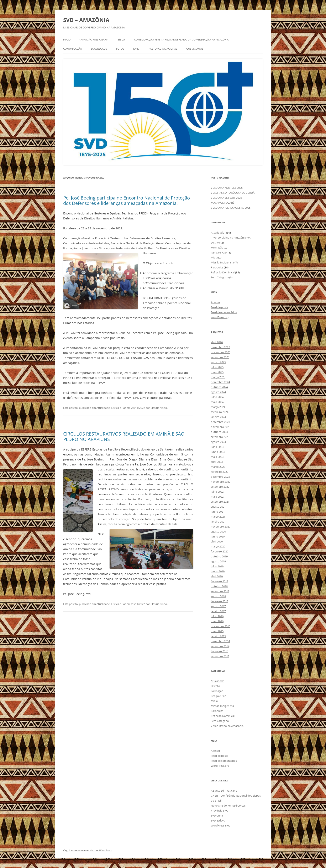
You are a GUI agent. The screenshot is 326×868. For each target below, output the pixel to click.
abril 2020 (217, 541)
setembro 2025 (220, 357)
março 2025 (218, 377)
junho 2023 (218, 452)
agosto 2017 (218, 606)
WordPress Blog (221, 825)
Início (67, 40)
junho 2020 (218, 536)
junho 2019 (218, 571)
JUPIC (136, 49)
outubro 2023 (219, 432)
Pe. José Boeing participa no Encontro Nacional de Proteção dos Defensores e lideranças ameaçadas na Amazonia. (127, 200)
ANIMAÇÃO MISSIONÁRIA (94, 40)
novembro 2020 (221, 526)
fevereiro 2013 (220, 651)
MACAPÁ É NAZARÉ (223, 203)
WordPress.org (220, 317)
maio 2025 (217, 372)
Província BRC (219, 810)
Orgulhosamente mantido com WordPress (88, 850)
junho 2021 (218, 512)
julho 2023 (217, 447)
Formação (217, 247)
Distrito (215, 242)
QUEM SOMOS (195, 49)
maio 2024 (217, 402)
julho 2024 (217, 397)
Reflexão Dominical (223, 272)
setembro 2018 (220, 591)
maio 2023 (217, 457)
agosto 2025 (218, 362)
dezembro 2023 (220, 422)
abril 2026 (217, 342)
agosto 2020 (218, 531)
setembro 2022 (220, 487)
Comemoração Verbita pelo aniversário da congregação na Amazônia (181, 40)
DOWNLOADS (99, 49)
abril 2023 (217, 462)
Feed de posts (219, 307)
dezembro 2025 (220, 347)
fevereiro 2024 (220, 412)
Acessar (215, 302)
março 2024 (218, 407)
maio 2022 (217, 497)
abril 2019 (217, 576)
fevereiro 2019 (220, 581)
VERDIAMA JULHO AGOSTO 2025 (231, 208)
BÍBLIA (121, 40)
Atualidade (103, 408)
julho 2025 (217, 367)
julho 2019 (217, 566)
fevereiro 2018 (220, 601)
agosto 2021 (218, 507)
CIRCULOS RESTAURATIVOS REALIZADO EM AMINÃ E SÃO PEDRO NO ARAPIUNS (124, 436)
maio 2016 (217, 621)
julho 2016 (217, 616)
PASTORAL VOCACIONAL (163, 49)
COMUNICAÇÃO (73, 49)
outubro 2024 (219, 387)
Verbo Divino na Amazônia (230, 238)
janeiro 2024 (218, 417)
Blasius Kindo (159, 408)
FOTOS (120, 49)
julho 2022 (217, 492)
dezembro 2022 (220, 477)
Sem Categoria (220, 277)
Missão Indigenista (222, 262)
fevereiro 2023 (220, 472)
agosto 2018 (218, 596)
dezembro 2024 (220, 382)
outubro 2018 (219, 586)
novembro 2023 (221, 427)
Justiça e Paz (119, 408)
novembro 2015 (221, 626)
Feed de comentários (224, 312)
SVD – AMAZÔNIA (86, 20)
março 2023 (218, 467)
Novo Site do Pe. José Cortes (228, 806)
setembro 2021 (220, 502)
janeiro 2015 (218, 636)
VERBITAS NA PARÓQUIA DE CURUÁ (233, 193)
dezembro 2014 (220, 641)
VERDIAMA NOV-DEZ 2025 (227, 188)
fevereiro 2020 (220, 551)
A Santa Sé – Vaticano (224, 791)
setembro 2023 (220, 437)
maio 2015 (217, 631)
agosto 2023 (218, 442)
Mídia (214, 257)
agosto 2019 (218, 561)
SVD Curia (217, 815)
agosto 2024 (218, 392)
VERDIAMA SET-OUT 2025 (226, 198)
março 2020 (218, 546)
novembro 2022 (221, 482)
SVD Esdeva (218, 820)
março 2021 (218, 517)
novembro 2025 (221, 352)
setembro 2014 (220, 646)
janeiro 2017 (218, 611)
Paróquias (217, 267)
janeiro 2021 (218, 522)
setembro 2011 (220, 656)
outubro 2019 (219, 556)
